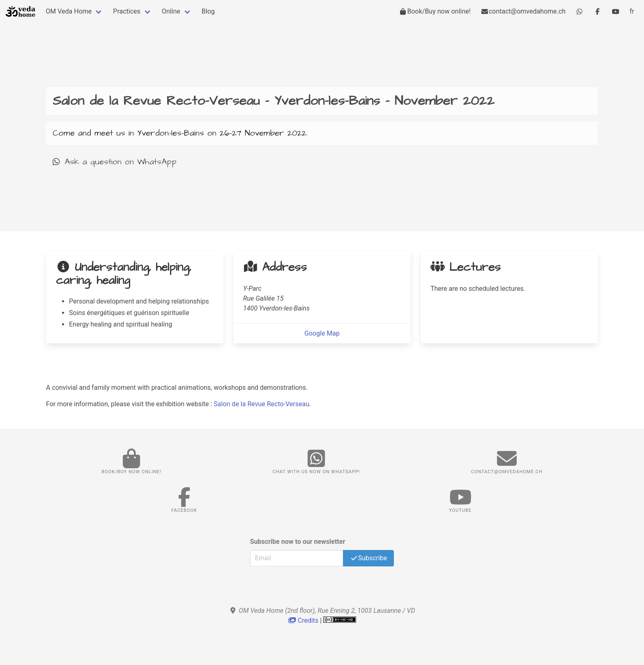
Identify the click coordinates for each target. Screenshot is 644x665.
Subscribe (369, 558)
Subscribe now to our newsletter (298, 542)
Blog (208, 11)
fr (632, 11)
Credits (304, 620)
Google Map (322, 333)
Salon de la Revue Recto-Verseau (261, 404)
